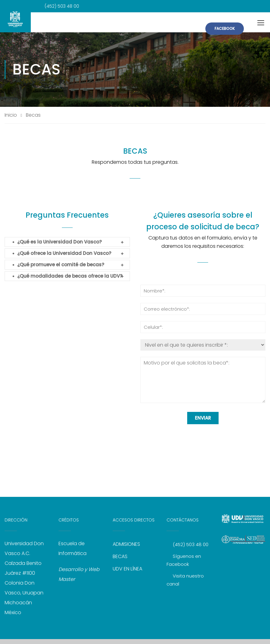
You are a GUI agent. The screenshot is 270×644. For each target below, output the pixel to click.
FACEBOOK (225, 28)
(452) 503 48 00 (191, 544)
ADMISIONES (126, 544)
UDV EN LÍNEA (127, 569)
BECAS (120, 556)
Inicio (11, 115)
